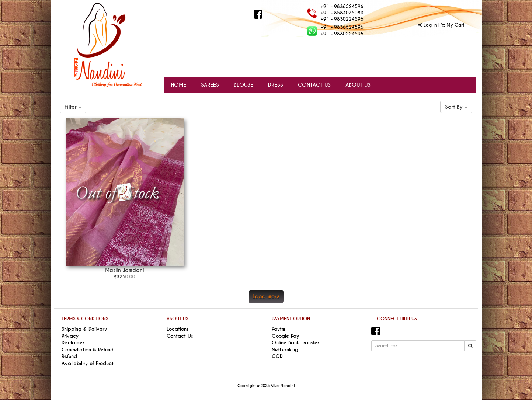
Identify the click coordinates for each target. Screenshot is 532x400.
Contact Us (180, 336)
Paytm (278, 329)
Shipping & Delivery (84, 329)
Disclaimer (73, 343)
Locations (178, 329)
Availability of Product (88, 363)
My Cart (453, 25)
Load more (266, 296)
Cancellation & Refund (88, 350)
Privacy (70, 336)
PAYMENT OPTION (291, 319)
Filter (73, 107)
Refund (69, 356)
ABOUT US (177, 319)
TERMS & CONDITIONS (85, 319)
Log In (428, 25)
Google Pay (285, 336)
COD (277, 356)
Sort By (456, 107)
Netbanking (285, 350)
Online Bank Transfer (295, 343)
